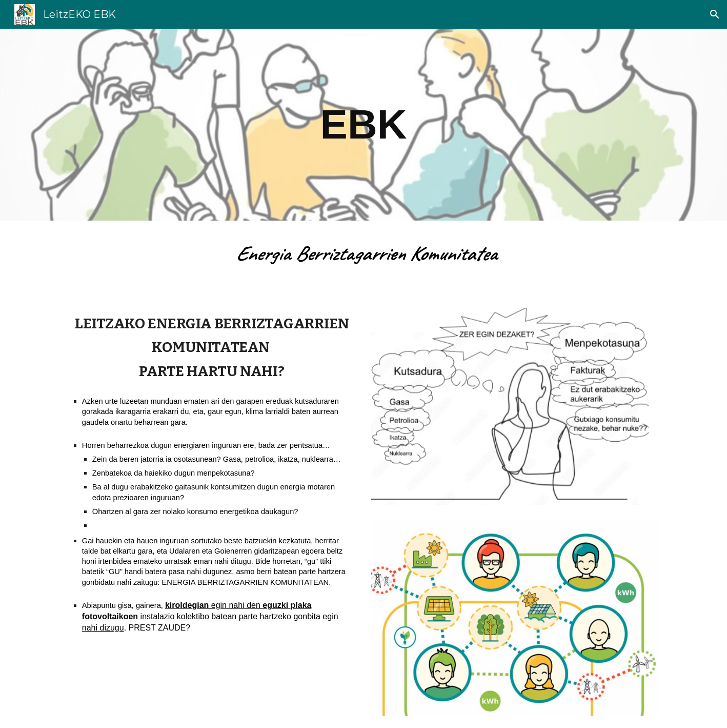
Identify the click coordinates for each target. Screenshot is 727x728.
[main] (363, 125)
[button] (715, 14)
